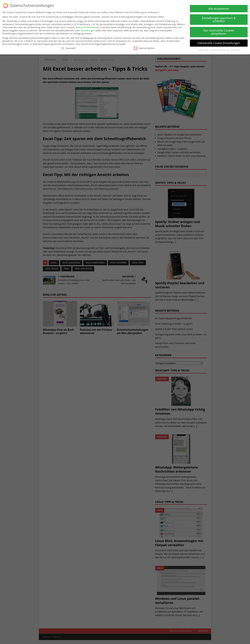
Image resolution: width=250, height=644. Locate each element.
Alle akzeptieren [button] (219, 8)
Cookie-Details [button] (204, 49)
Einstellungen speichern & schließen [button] (219, 19)
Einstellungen (88, 30)
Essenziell (68, 47)
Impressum (235, 49)
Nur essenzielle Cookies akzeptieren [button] (219, 31)
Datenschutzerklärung (87, 26)
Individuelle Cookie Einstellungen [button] (219, 42)
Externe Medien (144, 47)
